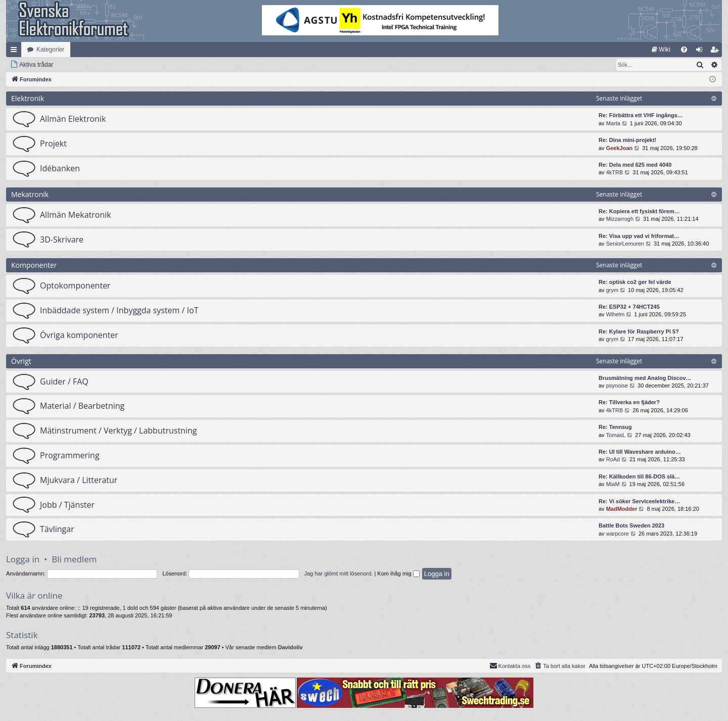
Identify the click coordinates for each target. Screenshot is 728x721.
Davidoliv (290, 647)
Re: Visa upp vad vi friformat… (639, 236)
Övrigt (21, 361)
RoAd (613, 459)
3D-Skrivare (62, 239)
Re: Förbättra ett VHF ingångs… (641, 115)
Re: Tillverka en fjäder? (629, 402)
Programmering (70, 455)
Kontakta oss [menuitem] (510, 665)
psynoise (617, 386)
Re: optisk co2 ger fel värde (635, 282)
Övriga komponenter (79, 335)
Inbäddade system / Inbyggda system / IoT (119, 310)
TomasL (616, 435)
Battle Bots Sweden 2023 (631, 525)
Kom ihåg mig (398, 573)
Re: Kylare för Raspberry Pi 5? (639, 331)
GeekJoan (620, 148)
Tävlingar (57, 529)
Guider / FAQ (64, 381)
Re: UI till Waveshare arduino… (640, 452)
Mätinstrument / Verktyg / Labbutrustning (118, 430)
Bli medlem (74, 559)
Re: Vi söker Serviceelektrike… (639, 501)
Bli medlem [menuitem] (717, 52)
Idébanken (60, 168)
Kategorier (50, 50)
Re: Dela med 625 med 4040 (635, 165)
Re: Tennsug (615, 427)
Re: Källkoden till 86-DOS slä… (639, 476)
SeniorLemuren (625, 244)
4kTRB (615, 172)
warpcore (618, 534)
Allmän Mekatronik (76, 215)
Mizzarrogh (620, 219)
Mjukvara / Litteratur (79, 480)
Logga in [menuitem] (701, 52)
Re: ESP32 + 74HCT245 (629, 307)
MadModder (622, 509)
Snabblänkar (16, 52)
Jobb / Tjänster (67, 505)
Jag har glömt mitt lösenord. (339, 573)
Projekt (53, 143)
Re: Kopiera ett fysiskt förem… (639, 211)
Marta (613, 123)
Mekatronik (30, 194)
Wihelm (616, 314)
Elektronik (28, 98)
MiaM (613, 484)
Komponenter (34, 265)
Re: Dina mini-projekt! (627, 140)
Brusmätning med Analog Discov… (645, 378)
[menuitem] (661, 50)
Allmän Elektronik (73, 119)
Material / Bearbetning (82, 406)
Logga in (23, 559)
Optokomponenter (75, 285)
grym (612, 290)
